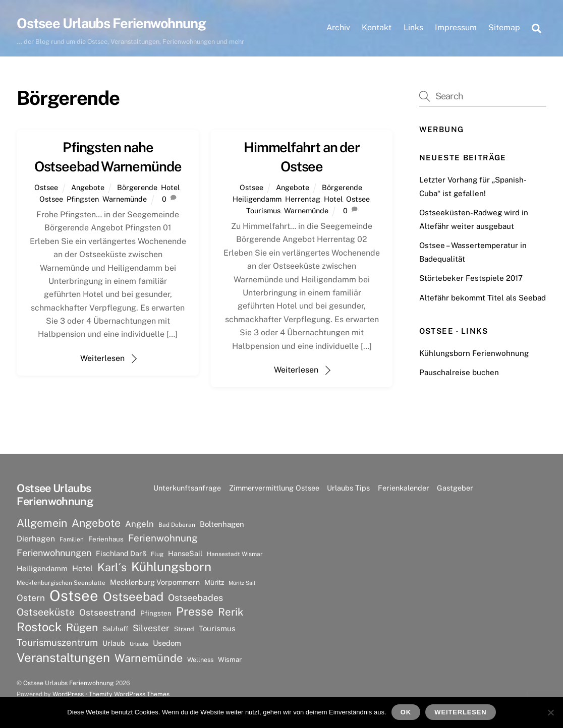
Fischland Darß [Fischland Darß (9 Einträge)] (121, 553)
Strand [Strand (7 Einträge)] (184, 629)
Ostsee (46, 187)
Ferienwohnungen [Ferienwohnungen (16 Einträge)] (54, 553)
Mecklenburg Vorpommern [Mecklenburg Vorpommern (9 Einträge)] (155, 582)
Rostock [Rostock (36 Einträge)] (39, 627)
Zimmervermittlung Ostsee (274, 488)
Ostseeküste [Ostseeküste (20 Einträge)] (46, 612)
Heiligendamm (257, 199)
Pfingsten (83, 199)
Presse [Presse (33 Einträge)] (195, 612)
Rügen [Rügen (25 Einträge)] (82, 627)
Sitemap (504, 27)
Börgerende (137, 187)
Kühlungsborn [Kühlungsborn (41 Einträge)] (171, 567)
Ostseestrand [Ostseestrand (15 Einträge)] (107, 612)
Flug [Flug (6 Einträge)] (157, 554)
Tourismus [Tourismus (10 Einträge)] (217, 628)
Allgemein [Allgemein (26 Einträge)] (42, 523)
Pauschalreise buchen (459, 372)
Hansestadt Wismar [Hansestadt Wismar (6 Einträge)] (235, 554)
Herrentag (303, 199)
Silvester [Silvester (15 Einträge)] (151, 628)
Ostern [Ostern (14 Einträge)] (31, 598)
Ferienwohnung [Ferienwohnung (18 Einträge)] (163, 538)
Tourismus (263, 210)
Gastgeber (455, 488)
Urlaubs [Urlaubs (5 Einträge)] (139, 644)
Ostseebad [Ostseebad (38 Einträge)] (133, 596)
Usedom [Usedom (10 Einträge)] (167, 643)
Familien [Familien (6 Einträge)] (72, 539)
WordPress (68, 694)
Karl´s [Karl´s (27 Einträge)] (112, 567)
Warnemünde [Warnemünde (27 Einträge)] (149, 658)
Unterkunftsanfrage (187, 488)
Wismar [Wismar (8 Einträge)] (230, 659)
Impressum (456, 27)
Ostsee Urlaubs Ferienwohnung (69, 683)
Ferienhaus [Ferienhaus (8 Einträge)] (106, 539)
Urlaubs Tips (348, 488)
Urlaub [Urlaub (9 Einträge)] (114, 643)
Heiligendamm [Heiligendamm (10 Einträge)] (42, 568)
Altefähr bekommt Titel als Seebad (483, 298)
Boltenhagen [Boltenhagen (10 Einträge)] (222, 524)
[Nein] (550, 712)
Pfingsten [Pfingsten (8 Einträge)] (156, 613)
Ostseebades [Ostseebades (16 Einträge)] (195, 598)
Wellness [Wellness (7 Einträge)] (200, 660)
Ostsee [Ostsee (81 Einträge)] (74, 596)
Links (413, 27)
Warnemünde (125, 199)
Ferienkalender (404, 488)
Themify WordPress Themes (129, 694)
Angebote (88, 187)
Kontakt (377, 27)
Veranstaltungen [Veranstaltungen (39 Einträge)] (63, 657)
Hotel (170, 187)
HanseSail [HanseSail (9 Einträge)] (185, 553)
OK (406, 712)
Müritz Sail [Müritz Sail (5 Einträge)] (242, 583)
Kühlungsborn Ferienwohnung (474, 353)
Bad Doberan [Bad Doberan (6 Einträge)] (177, 525)
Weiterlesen (102, 358)
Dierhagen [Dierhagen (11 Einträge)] (36, 539)
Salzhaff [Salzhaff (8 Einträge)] (115, 629)
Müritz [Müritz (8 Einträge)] (214, 582)
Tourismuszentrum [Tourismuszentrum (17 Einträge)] (57, 642)
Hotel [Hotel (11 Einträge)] (82, 568)
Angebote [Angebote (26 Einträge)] (96, 523)
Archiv (338, 27)
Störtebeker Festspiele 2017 (471, 278)
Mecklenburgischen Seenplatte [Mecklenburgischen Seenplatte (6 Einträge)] (61, 583)
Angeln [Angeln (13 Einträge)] (139, 524)
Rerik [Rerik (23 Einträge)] (231, 612)
